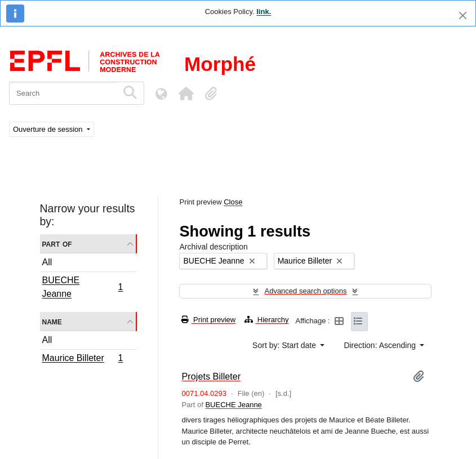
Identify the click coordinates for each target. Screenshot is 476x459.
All (47, 262)
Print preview (208, 320)
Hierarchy (266, 320)
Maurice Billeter (83, 359)
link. (264, 12)
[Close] (463, 15)
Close (233, 202)
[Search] (63, 93)
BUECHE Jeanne (83, 287)
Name (52, 321)
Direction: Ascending (381, 345)
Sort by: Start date (285, 345)
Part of (57, 244)
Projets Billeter (211, 376)
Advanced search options (305, 291)
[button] (186, 93)
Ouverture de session (49, 129)
